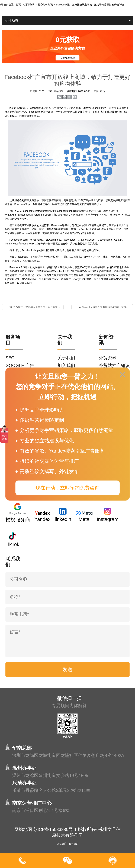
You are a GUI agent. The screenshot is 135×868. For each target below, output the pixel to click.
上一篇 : (34, 307)
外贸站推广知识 (114, 365)
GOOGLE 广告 (20, 365)
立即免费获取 (67, 58)
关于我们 (66, 358)
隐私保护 (62, 844)
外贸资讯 (108, 358)
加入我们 (66, 365)
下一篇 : (104, 307)
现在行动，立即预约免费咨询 (67, 488)
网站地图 (23, 829)
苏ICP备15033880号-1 (55, 829)
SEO (10, 358)
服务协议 (73, 844)
